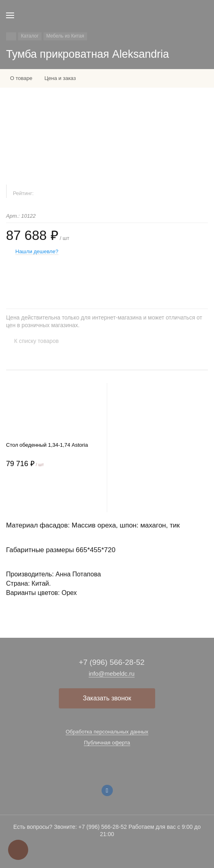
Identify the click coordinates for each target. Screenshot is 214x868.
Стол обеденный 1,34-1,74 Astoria (47, 445)
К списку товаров (36, 341)
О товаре (21, 78)
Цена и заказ (60, 78)
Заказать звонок (107, 698)
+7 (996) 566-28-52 (111, 662)
